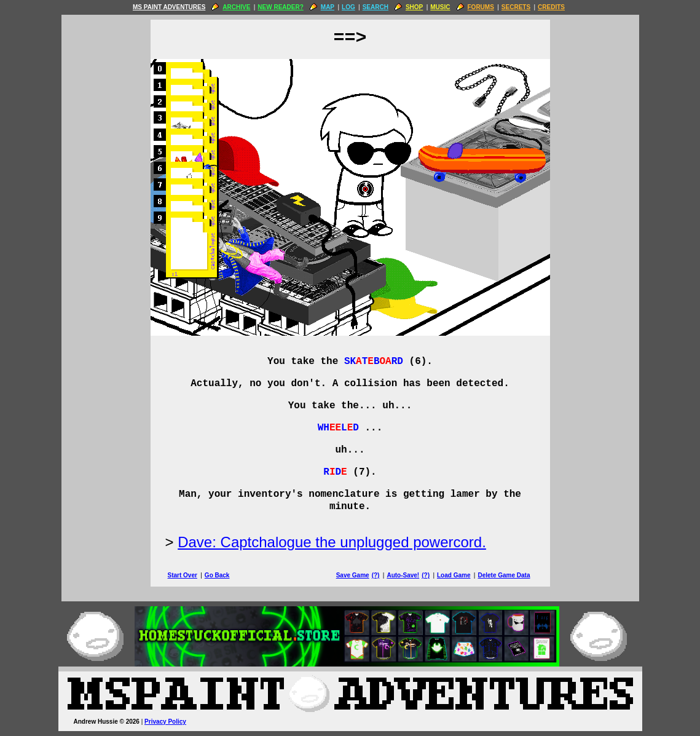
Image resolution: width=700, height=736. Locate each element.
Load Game (454, 575)
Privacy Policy (165, 722)
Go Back (217, 575)
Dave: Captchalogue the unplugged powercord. (332, 542)
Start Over (183, 575)
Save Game (353, 575)
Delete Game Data (504, 575)
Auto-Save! (403, 575)
